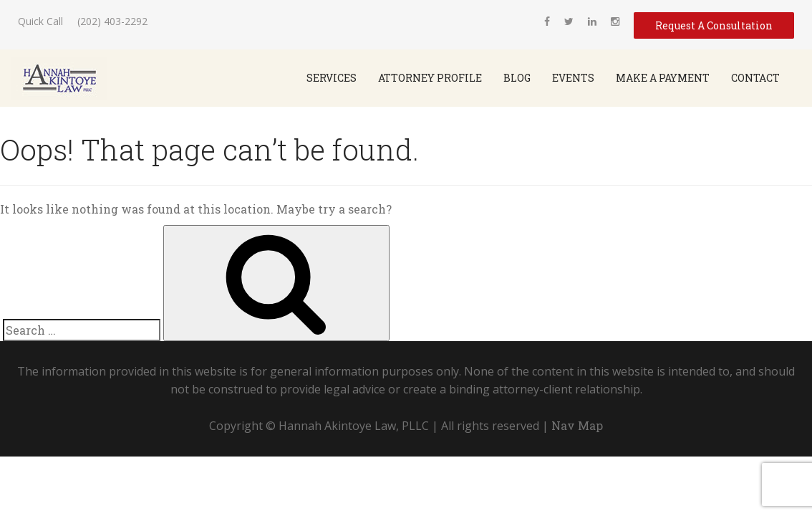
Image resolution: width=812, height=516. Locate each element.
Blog (517, 78)
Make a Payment (663, 78)
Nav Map (577, 425)
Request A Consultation (714, 25)
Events (573, 78)
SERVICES (332, 78)
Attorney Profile (430, 78)
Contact (755, 78)
